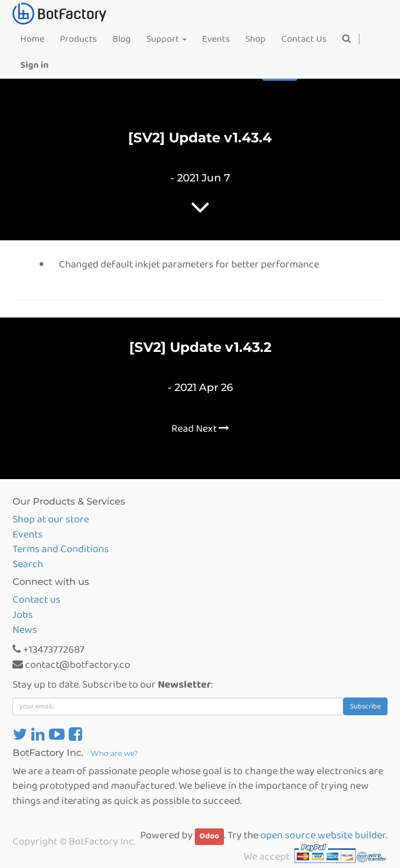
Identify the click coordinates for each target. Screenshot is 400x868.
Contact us (36, 600)
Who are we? (114, 753)
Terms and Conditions (61, 549)
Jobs (23, 615)
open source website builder (323, 835)
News (25, 630)
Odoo (209, 836)
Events (28, 534)
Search (28, 564)
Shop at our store (51, 519)
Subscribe (365, 706)
